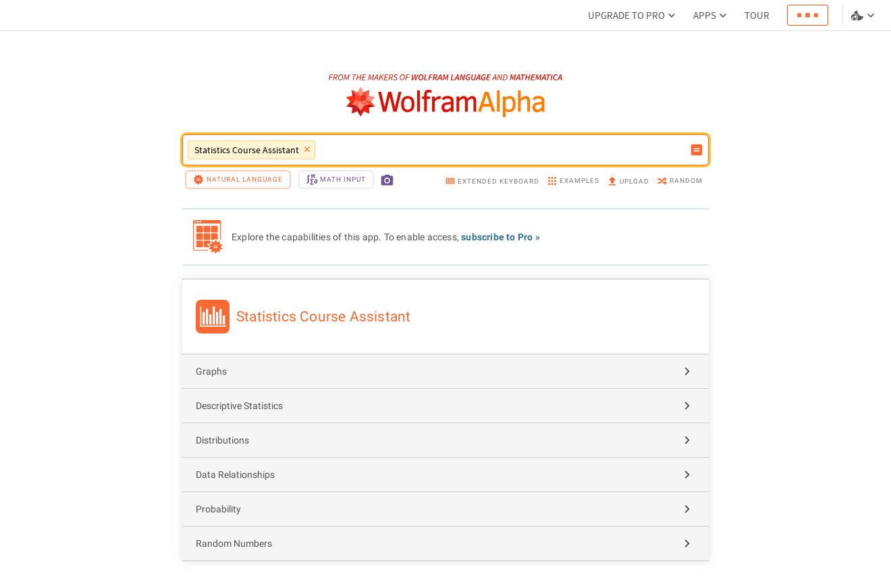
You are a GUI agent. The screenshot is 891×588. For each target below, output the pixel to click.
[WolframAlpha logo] (446, 102)
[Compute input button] (697, 150)
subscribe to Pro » (501, 237)
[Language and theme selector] (864, 16)
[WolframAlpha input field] (502, 150)
